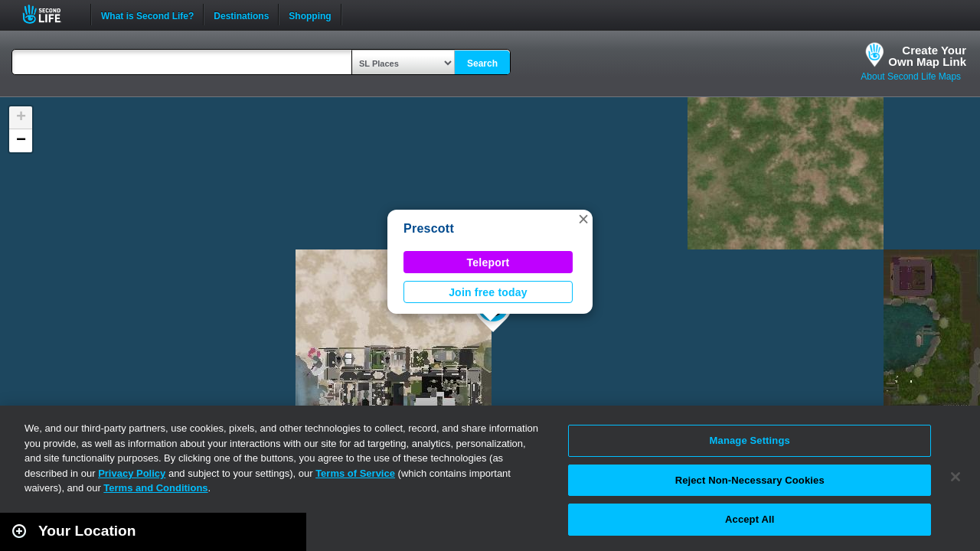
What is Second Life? (147, 15)
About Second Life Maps (911, 77)
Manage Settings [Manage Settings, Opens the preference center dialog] (750, 440)
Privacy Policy (132, 473)
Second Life (50, 14)
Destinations (241, 15)
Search (482, 64)
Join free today (488, 292)
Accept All (750, 519)
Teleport (488, 262)
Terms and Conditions (155, 488)
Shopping (310, 15)
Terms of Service (355, 473)
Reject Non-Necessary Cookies (750, 480)
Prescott (429, 228)
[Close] (955, 477)
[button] (583, 219)
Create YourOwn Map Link (927, 56)
